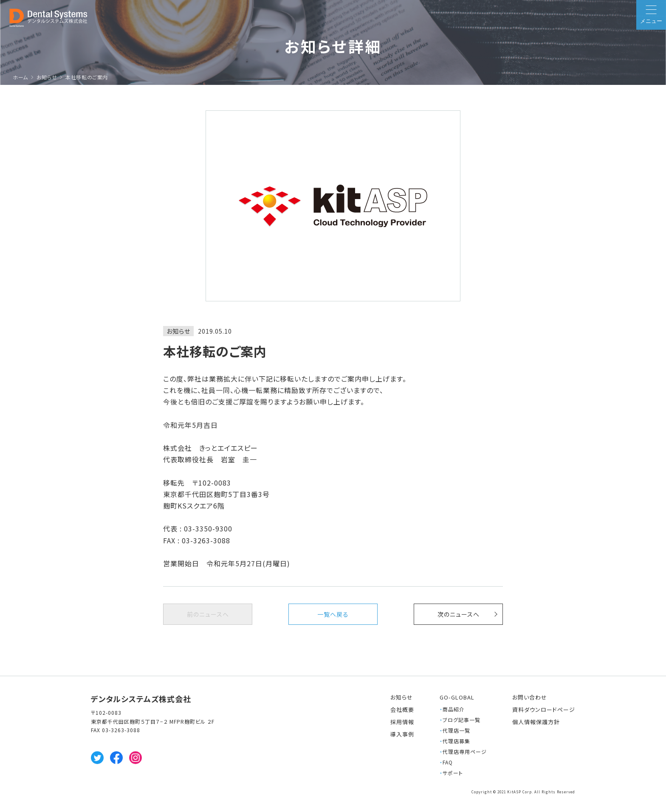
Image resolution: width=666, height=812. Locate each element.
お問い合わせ (530, 697)
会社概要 (402, 709)
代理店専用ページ (463, 752)
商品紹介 (452, 709)
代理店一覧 (455, 730)
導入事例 (402, 734)
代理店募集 (455, 741)
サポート (451, 773)
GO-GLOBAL (457, 697)
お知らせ (402, 697)
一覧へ (333, 614)
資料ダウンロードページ (544, 709)
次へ (459, 614)
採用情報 (402, 722)
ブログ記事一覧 (460, 720)
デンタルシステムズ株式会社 (141, 699)
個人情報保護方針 (536, 722)
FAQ (446, 762)
